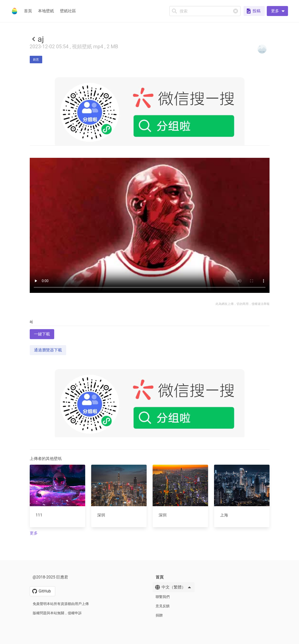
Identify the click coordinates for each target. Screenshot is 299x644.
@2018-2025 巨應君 (51, 577)
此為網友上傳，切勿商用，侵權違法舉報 (243, 304)
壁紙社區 (68, 11)
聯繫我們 (163, 597)
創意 (36, 60)
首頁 (28, 11)
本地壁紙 (46, 11)
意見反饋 (163, 606)
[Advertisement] (150, 474)
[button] (277, 11)
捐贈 (159, 615)
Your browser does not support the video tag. (150, 225)
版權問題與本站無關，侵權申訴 (57, 613)
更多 (34, 533)
